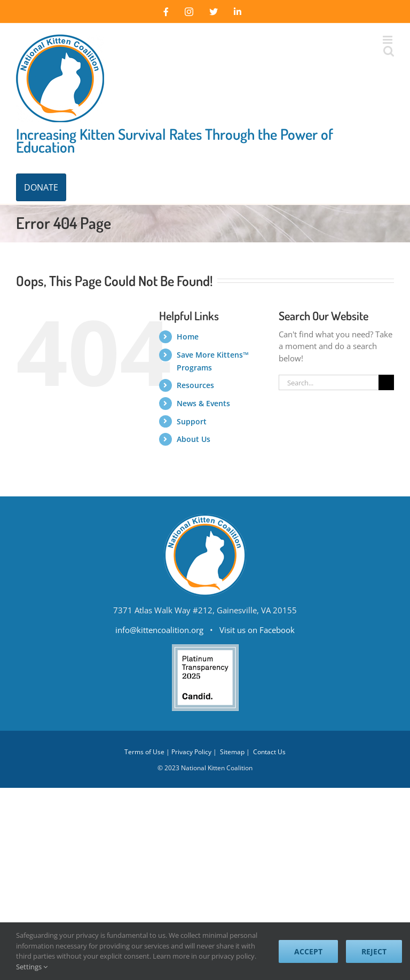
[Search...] (329, 382)
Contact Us (269, 752)
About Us (194, 439)
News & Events (203, 403)
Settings (32, 967)
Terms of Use (144, 752)
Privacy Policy (191, 752)
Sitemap (232, 752)
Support (192, 421)
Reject (374, 951)
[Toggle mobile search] (388, 51)
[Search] (386, 382)
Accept (308, 951)
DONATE (41, 187)
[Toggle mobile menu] (388, 40)
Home (188, 337)
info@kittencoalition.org (159, 630)
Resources (195, 385)
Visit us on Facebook (257, 630)
